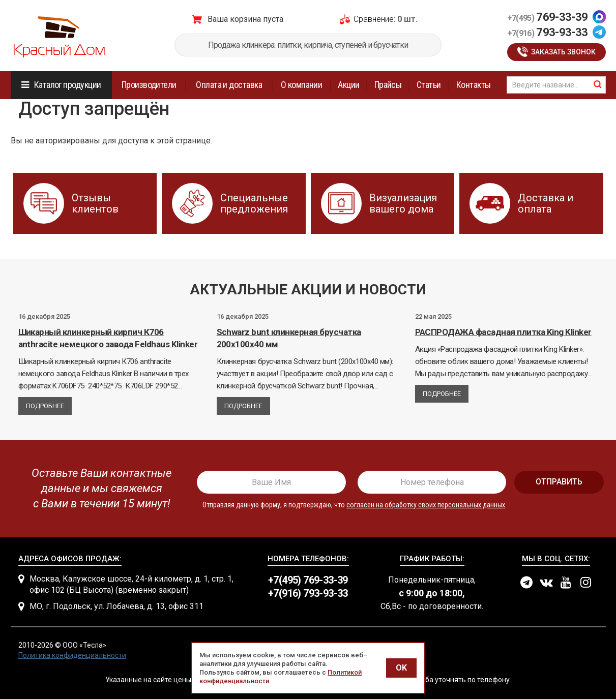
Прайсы (388, 85)
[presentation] (98, 489)
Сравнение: (374, 19)
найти (598, 84)
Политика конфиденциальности (72, 655)
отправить (559, 482)
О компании (302, 85)
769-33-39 (548, 17)
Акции (348, 85)
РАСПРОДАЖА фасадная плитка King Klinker (503, 332)
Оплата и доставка (229, 85)
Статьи (429, 85)
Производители (149, 85)
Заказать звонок (563, 52)
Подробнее (45, 406)
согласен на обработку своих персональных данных (426, 505)
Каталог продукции (68, 85)
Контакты (474, 85)
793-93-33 (548, 32)
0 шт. (407, 19)
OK (401, 668)
